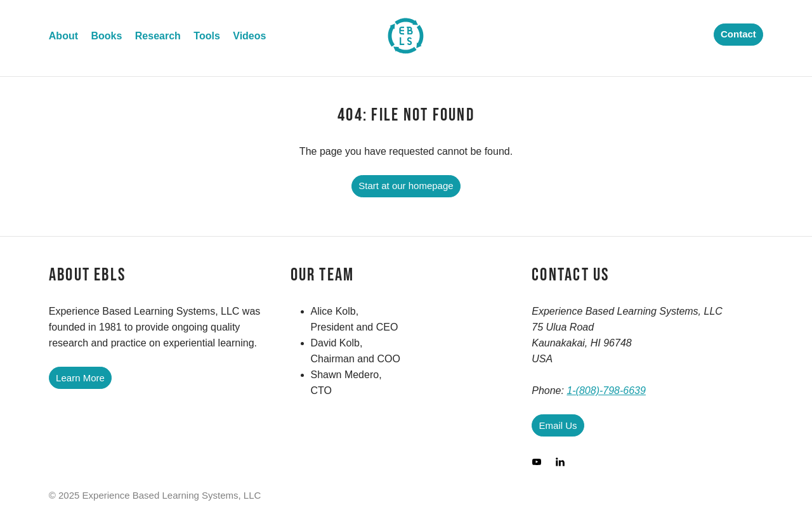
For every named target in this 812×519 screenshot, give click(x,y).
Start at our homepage (406, 186)
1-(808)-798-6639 (606, 391)
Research (158, 36)
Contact (738, 34)
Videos (249, 36)
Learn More (80, 378)
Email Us (558, 425)
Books (106, 36)
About (63, 36)
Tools (206, 36)
